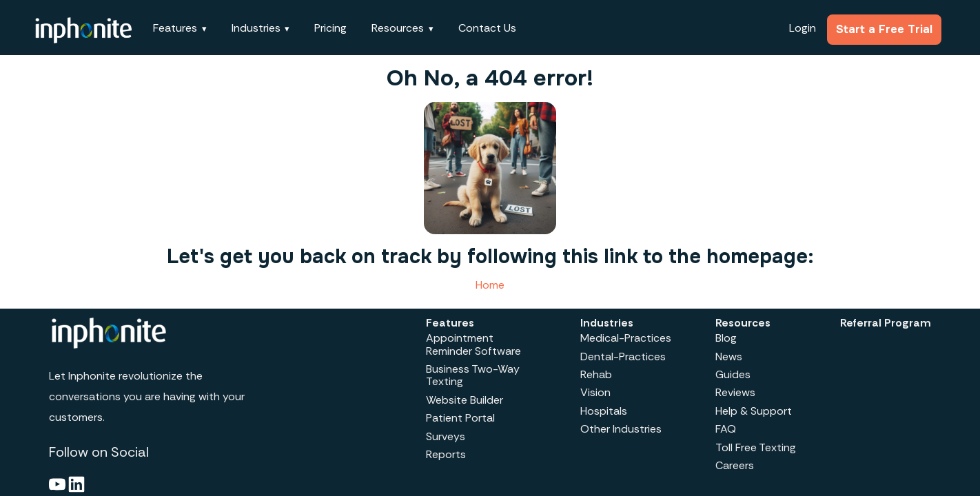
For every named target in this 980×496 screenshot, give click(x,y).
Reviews (735, 392)
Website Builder (465, 400)
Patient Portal (460, 418)
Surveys (446, 436)
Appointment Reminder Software (473, 344)
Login (803, 28)
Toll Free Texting (756, 447)
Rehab (596, 374)
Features (175, 28)
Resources (398, 28)
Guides (733, 374)
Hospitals (604, 411)
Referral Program (886, 323)
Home (490, 285)
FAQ (726, 429)
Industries (256, 28)
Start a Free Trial (884, 29)
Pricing (330, 28)
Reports (446, 454)
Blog (726, 338)
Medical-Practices (626, 338)
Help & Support (754, 411)
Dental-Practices (623, 356)
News (729, 356)
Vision (595, 392)
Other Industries (621, 429)
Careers (735, 465)
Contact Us (487, 28)
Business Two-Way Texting (473, 375)
